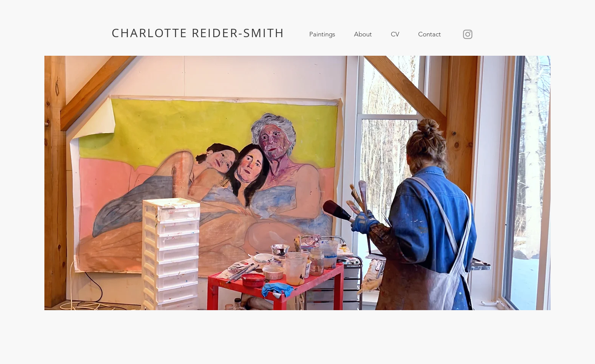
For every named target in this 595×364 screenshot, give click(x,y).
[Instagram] (468, 34)
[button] (322, 34)
